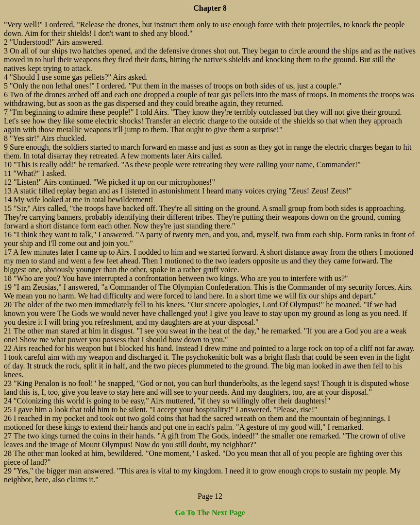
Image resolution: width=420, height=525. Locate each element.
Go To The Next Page (210, 513)
